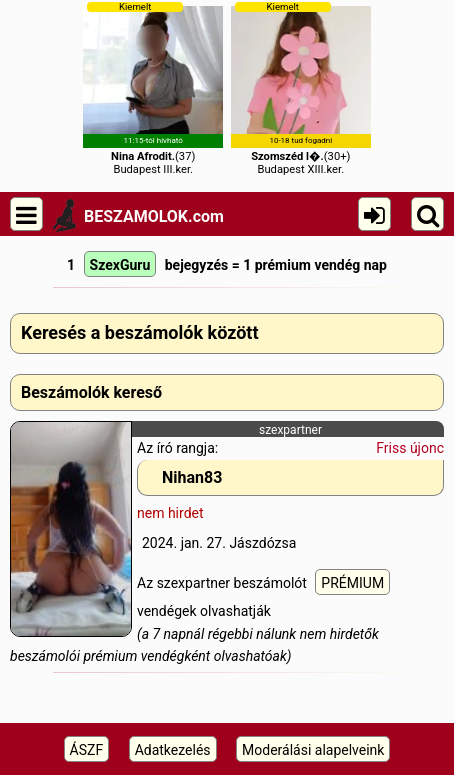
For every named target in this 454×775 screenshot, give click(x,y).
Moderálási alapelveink (313, 750)
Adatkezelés (173, 750)
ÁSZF (87, 750)
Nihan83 (192, 477)
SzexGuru (120, 265)
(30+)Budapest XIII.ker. (301, 88)
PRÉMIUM (352, 583)
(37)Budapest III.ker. (153, 88)
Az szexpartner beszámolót (223, 583)
